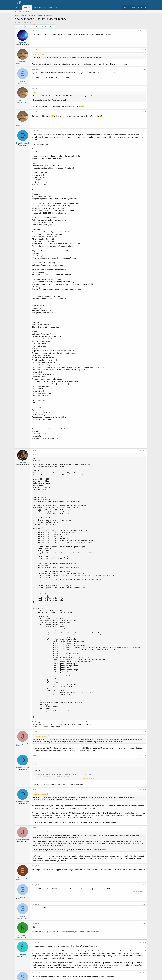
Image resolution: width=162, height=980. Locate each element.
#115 (145, 923)
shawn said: (37, 93)
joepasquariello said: (40, 794)
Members (51, 8)
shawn (18, 22)
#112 (145, 866)
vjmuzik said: (37, 54)
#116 (145, 942)
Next (51, 26)
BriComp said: (38, 760)
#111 (145, 828)
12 (46, 26)
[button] (44, 8)
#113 (145, 885)
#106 (145, 131)
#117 (145, 973)
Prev (19, 26)
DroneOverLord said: (40, 736)
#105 (145, 112)
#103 (145, 69)
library (71, 932)
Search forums (28, 11)
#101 (145, 31)
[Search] (142, 8)
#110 (145, 790)
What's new (38, 8)
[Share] (141, 31)
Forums (27, 8)
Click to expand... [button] (89, 778)
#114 (145, 904)
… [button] (42, 26)
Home (19, 8)
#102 (145, 50)
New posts (18, 11)
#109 (145, 756)
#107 (145, 451)
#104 (145, 88)
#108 (145, 732)
